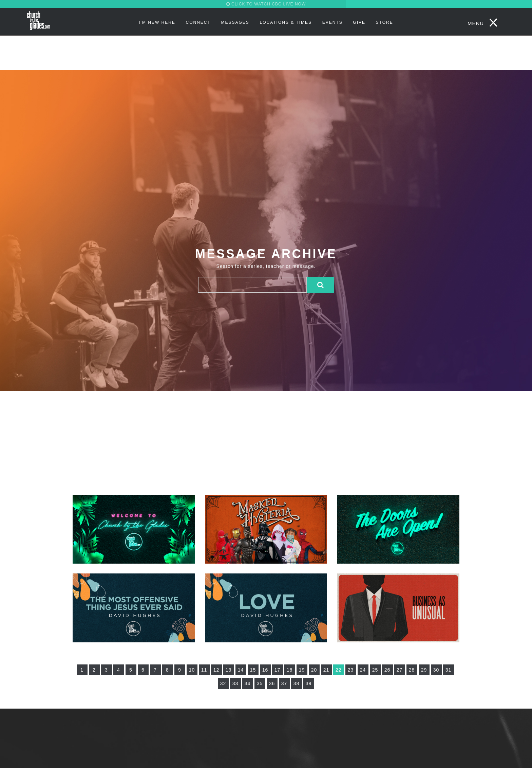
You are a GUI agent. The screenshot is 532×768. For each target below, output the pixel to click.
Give (359, 22)
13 (229, 670)
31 (449, 670)
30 (436, 670)
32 (223, 683)
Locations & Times (286, 22)
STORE (385, 22)
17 (278, 670)
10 (192, 670)
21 (326, 670)
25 (375, 670)
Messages (235, 22)
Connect (198, 22)
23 (351, 670)
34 (248, 683)
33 (235, 683)
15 (253, 670)
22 (339, 670)
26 (387, 670)
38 (297, 683)
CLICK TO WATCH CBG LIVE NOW (266, 4)
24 (363, 670)
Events (332, 22)
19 (302, 670)
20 (314, 670)
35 (260, 683)
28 (412, 670)
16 (265, 670)
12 (216, 670)
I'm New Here (157, 22)
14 (241, 670)
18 (290, 670)
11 (204, 670)
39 (309, 683)
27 (400, 670)
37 (284, 683)
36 (272, 683)
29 (424, 670)
